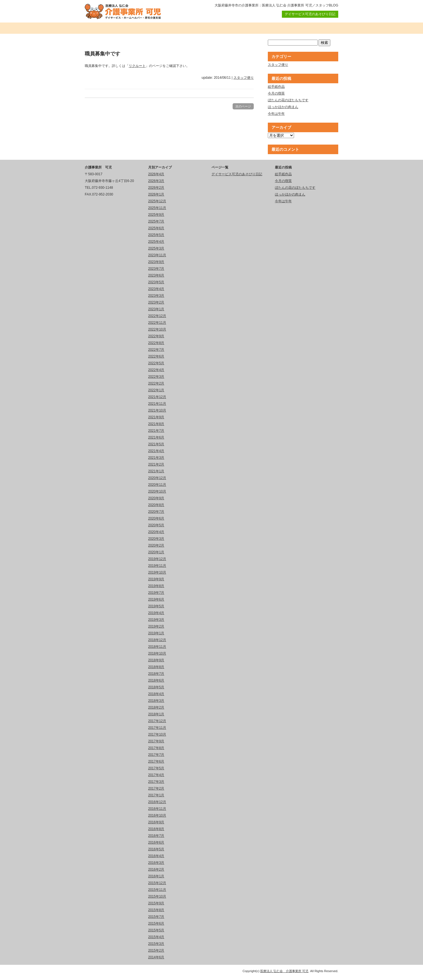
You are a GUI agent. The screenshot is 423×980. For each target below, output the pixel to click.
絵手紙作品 (276, 87)
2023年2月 (156, 302)
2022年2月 (156, 383)
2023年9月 (156, 262)
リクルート (137, 66)
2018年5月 (156, 687)
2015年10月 (157, 896)
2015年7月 (156, 917)
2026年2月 (156, 188)
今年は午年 (276, 114)
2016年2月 (156, 869)
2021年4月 (156, 451)
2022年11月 (157, 323)
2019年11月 (157, 566)
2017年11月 (157, 728)
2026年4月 (156, 174)
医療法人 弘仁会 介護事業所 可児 (284, 971)
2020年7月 (156, 512)
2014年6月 (156, 957)
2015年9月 (156, 903)
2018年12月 (157, 640)
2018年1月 (156, 714)
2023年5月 (156, 282)
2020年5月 (156, 525)
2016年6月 (156, 842)
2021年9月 (156, 417)
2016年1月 (156, 876)
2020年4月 (156, 532)
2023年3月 (156, 296)
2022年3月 (156, 377)
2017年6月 (156, 761)
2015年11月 (157, 890)
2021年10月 (157, 410)
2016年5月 (156, 849)
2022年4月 (156, 370)
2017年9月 (156, 741)
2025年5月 (156, 235)
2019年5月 (156, 606)
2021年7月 (156, 431)
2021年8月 (156, 424)
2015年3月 (156, 944)
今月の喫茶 (276, 93)
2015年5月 (156, 930)
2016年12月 (157, 802)
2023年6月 (156, 275)
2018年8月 (156, 667)
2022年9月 (156, 336)
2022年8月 (156, 343)
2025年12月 (157, 201)
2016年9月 (156, 822)
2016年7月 (156, 836)
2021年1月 (156, 471)
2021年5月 (156, 444)
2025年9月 (156, 215)
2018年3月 (156, 701)
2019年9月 (156, 579)
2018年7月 (156, 674)
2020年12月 (157, 478)
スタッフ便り (244, 78)
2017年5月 (156, 768)
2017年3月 (156, 782)
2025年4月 (156, 242)
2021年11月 (157, 404)
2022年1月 (156, 390)
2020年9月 (156, 498)
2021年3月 (156, 458)
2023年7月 (156, 269)
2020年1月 (156, 552)
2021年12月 (157, 397)
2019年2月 (156, 626)
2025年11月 (157, 208)
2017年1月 (156, 795)
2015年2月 (156, 950)
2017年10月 (157, 734)
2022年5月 (156, 363)
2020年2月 (156, 545)
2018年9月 (156, 660)
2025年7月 (156, 221)
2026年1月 (156, 194)
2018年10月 (157, 653)
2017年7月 (156, 755)
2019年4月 (156, 613)
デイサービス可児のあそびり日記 (310, 14)
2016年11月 (157, 809)
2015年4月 (156, 937)
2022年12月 (157, 316)
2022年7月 (156, 350)
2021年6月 (156, 437)
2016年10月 (157, 815)
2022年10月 (157, 329)
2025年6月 (156, 228)
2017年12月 (157, 721)
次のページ (243, 106)
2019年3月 (156, 620)
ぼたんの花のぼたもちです (288, 100)
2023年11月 (157, 255)
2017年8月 (156, 748)
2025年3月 (156, 248)
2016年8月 (156, 829)
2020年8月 (156, 505)
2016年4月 (156, 856)
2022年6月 (156, 356)
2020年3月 (156, 539)
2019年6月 (156, 599)
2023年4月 (156, 289)
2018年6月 (156, 680)
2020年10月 (157, 491)
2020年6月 (156, 518)
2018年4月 (156, 694)
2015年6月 (156, 923)
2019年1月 (156, 633)
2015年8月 (156, 910)
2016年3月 (156, 863)
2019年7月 (156, 593)
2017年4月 (156, 775)
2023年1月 (156, 309)
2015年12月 (157, 883)
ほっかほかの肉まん (283, 107)
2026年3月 (156, 181)
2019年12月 (157, 559)
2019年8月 (156, 586)
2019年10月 (157, 572)
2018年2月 (156, 707)
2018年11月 (157, 647)
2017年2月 (156, 788)
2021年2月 (156, 464)
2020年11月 (157, 485)
